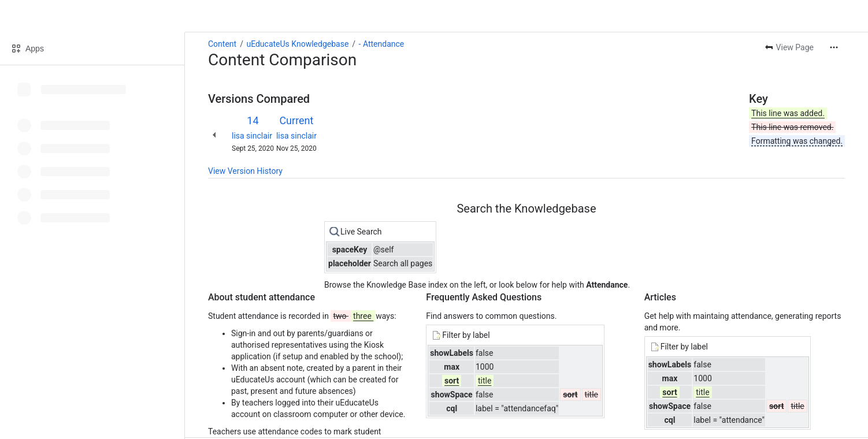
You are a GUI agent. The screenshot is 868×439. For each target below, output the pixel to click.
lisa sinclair (252, 136)
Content (222, 44)
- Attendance (382, 44)
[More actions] (834, 47)
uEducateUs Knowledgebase (297, 44)
